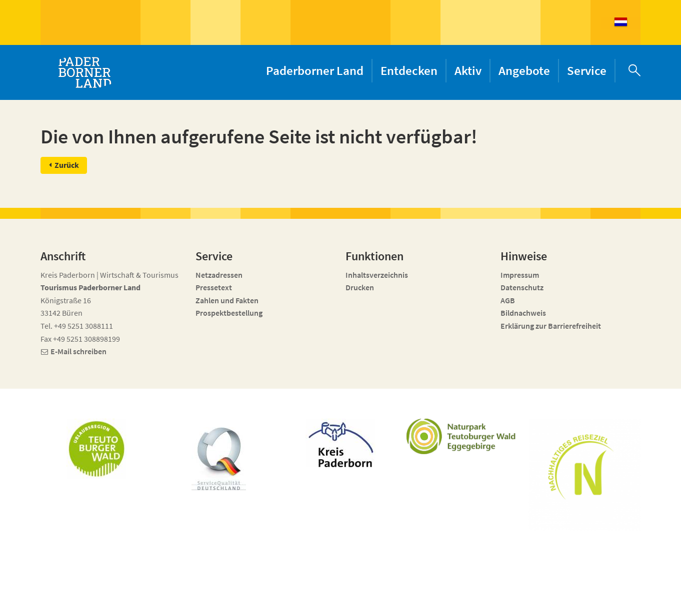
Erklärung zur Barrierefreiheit (551, 326)
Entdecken (409, 70)
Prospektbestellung (229, 313)
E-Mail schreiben (78, 351)
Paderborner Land (315, 70)
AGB (508, 300)
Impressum (520, 275)
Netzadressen (219, 275)
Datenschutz (522, 287)
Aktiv (468, 70)
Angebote (524, 70)
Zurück (67, 165)
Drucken (360, 287)
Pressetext (214, 287)
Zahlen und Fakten (227, 300)
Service (587, 70)
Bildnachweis (523, 313)
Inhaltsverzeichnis (377, 275)
